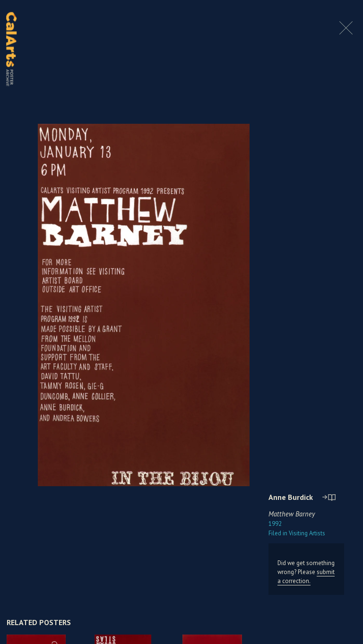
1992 (275, 524)
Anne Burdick (291, 497)
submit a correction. (306, 576)
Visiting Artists (297, 533)
